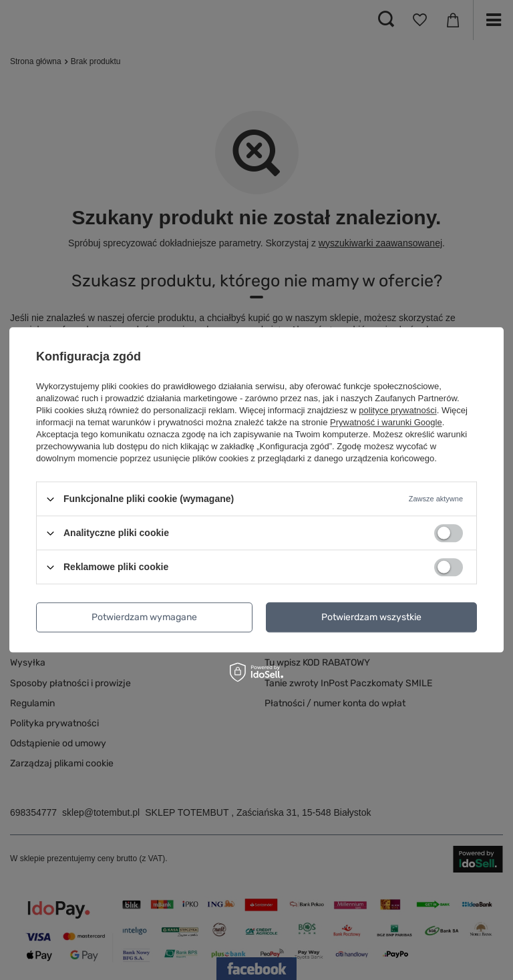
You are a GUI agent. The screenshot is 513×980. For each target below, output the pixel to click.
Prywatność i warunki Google (386, 422)
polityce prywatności (397, 410)
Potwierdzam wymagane (144, 617)
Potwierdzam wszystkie (371, 617)
